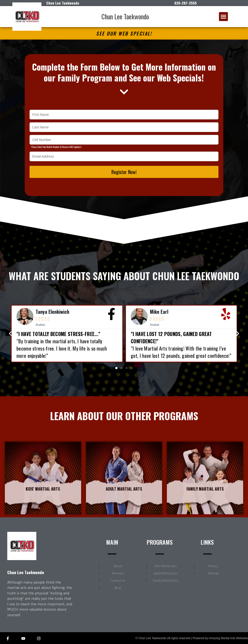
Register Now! (124, 172)
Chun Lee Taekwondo (125, 16)
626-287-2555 (186, 3)
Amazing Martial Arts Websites (229, 638)
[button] (224, 17)
